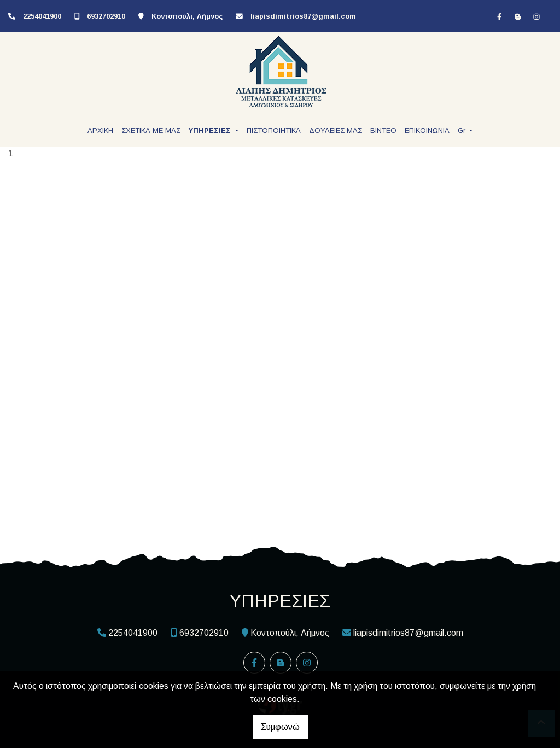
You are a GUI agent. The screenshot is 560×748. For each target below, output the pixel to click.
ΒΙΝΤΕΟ (383, 131)
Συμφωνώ (280, 727)
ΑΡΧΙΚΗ (100, 131)
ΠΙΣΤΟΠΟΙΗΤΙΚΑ (274, 131)
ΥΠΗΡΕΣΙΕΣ (211, 131)
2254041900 (42, 16)
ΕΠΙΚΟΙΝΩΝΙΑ (427, 131)
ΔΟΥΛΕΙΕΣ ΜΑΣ (336, 131)
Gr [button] (463, 131)
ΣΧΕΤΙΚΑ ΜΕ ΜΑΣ (151, 131)
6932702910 (106, 16)
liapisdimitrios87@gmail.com (303, 16)
